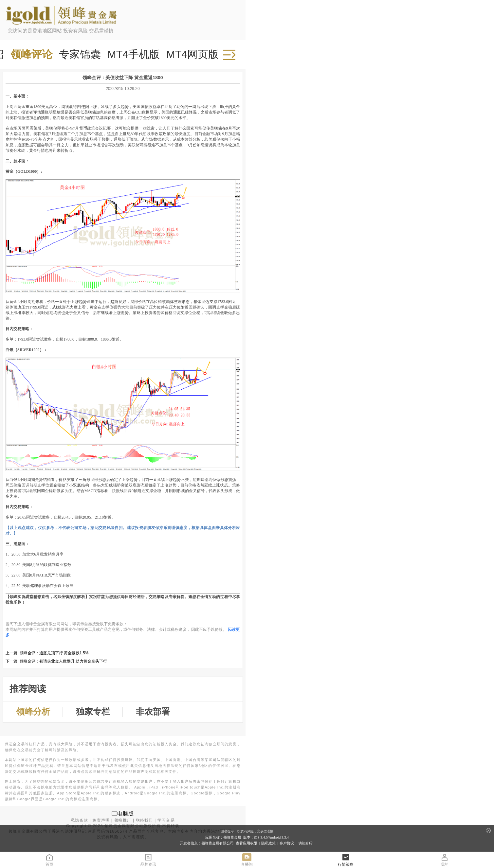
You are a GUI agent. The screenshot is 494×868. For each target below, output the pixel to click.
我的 (445, 860)
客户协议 (287, 843)
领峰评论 (31, 54)
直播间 (247, 860)
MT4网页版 (192, 54)
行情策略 (346, 860)
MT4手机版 (134, 54)
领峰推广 (123, 820)
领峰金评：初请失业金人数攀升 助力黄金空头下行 (63, 661)
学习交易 (166, 820)
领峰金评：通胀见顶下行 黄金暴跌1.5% (54, 653)
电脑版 (126, 814)
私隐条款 (79, 820)
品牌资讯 (148, 860)
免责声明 (101, 820)
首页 (49, 860)
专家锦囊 (80, 54)
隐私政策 (268, 843)
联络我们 (145, 820)
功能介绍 (305, 843)
